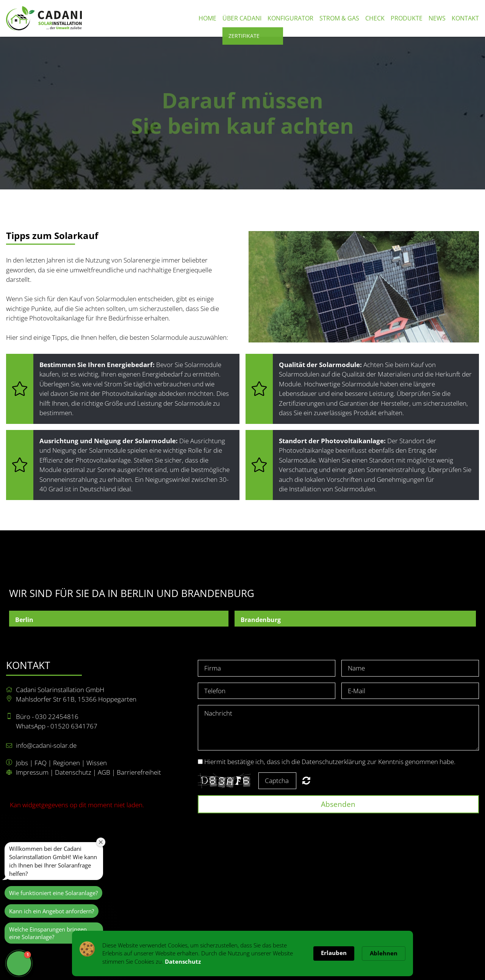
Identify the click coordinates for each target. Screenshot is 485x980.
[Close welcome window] (101, 842)
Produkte (407, 18)
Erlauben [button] (334, 953)
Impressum (32, 772)
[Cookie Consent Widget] (242, 953)
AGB (104, 772)
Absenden (338, 804)
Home (207, 18)
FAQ (41, 763)
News (437, 18)
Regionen (66, 763)
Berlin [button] (24, 620)
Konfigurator (290, 18)
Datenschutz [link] (183, 961)
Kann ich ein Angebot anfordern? (52, 911)
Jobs (22, 763)
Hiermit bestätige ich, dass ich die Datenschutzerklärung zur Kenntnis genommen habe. (330, 762)
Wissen (97, 763)
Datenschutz (73, 772)
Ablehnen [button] (384, 953)
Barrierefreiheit (139, 772)
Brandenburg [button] (261, 620)
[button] (19, 963)
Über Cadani (242, 18)
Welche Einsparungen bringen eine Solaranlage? (48, 933)
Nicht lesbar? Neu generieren (306, 780)
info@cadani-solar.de (46, 745)
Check (375, 18)
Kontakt (465, 18)
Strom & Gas (339, 18)
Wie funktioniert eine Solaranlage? (53, 893)
